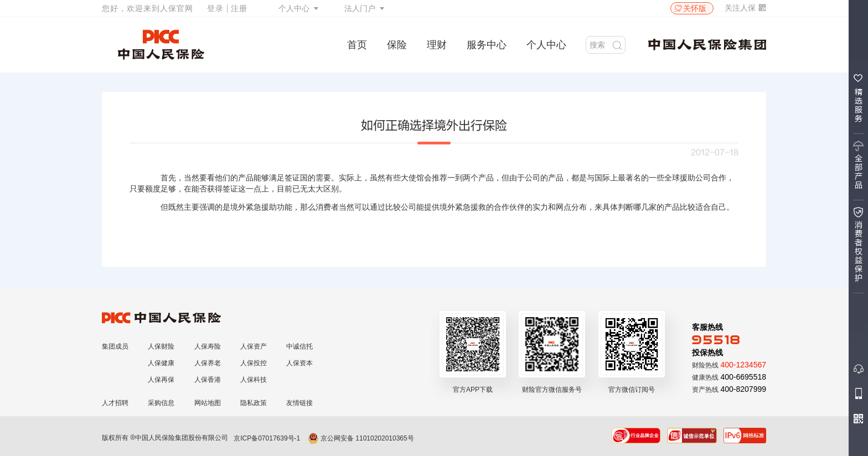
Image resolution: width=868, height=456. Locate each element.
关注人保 (745, 8)
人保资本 (299, 363)
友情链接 (299, 403)
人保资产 (254, 346)
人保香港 (208, 380)
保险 (397, 45)
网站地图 (208, 403)
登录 (215, 8)
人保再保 (161, 380)
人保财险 (161, 346)
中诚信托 (299, 346)
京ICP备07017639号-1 (267, 438)
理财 (437, 45)
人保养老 (208, 363)
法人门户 (360, 8)
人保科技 (254, 380)
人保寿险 (208, 346)
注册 (239, 8)
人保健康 (161, 363)
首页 (357, 45)
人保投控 (254, 363)
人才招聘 (115, 403)
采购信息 (161, 403)
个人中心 (294, 8)
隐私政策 (254, 403)
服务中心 (487, 45)
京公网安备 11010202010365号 (361, 438)
